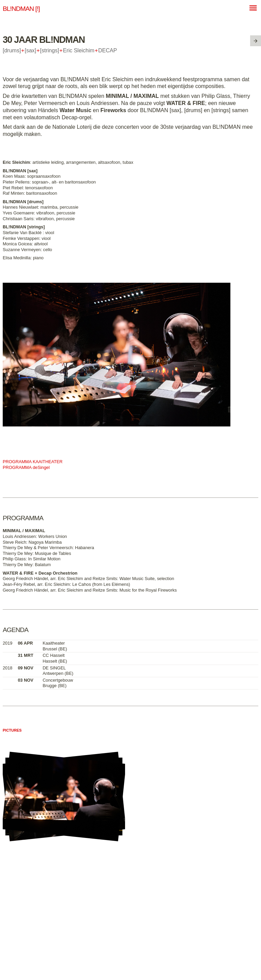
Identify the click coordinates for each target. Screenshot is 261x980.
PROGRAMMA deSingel (26, 467)
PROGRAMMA (33, 462)
